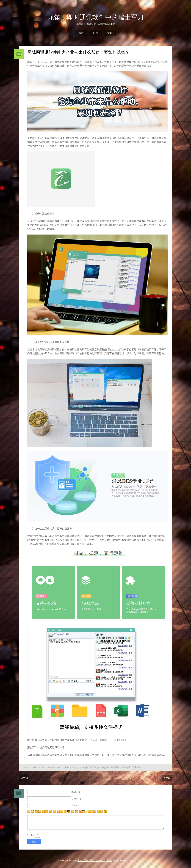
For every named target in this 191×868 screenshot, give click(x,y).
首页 (81, 33)
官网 (110, 33)
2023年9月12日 (33, 768)
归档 (96, 33)
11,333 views (50, 767)
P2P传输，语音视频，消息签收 (95, 768)
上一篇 (24, 778)
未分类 (68, 768)
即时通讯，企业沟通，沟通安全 (126, 768)
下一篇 (167, 778)
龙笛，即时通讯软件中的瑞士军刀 (96, 17)
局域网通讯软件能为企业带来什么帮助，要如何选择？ (78, 52)
